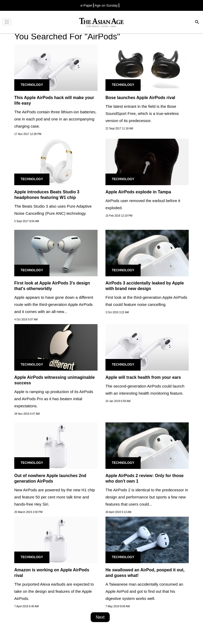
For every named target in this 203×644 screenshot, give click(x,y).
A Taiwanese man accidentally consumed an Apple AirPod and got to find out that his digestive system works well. (144, 591)
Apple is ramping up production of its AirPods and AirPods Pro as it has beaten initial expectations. (54, 399)
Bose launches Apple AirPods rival (140, 98)
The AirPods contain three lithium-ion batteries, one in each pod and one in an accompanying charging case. (55, 119)
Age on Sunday (106, 5)
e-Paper (86, 5)
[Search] (197, 23)
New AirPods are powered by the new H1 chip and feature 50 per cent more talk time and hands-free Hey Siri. (55, 497)
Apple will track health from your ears (143, 377)
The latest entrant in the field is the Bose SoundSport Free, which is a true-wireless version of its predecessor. (142, 113)
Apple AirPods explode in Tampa (138, 192)
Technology (32, 85)
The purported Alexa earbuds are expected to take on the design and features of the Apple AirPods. (54, 591)
